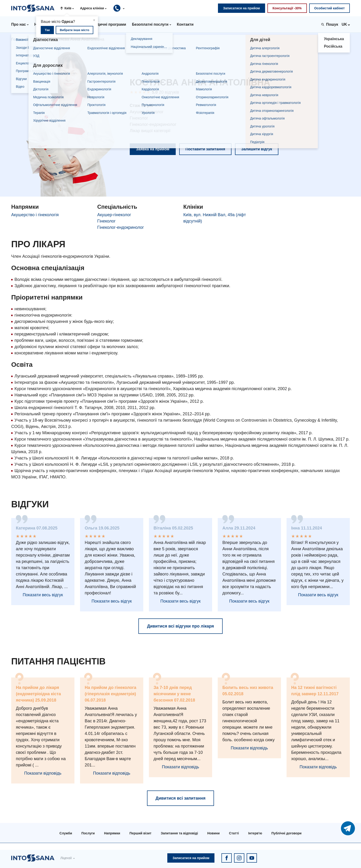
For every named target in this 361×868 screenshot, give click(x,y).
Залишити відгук (257, 149)
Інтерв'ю (255, 833)
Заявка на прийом (153, 149)
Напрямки (112, 833)
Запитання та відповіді (179, 833)
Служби (66, 833)
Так (47, 30)
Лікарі (39, 39)
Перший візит (140, 833)
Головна (19, 39)
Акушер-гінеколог (114, 215)
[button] (69, 8)
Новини (213, 833)
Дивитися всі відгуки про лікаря (180, 626)
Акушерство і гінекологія (35, 215)
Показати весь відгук (43, 595)
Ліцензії (66, 858)
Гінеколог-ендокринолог (121, 227)
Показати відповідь (43, 773)
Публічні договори (286, 833)
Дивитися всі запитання (181, 798)
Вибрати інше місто (74, 30)
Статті (234, 833)
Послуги (88, 833)
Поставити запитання (205, 149)
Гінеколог (107, 221)
